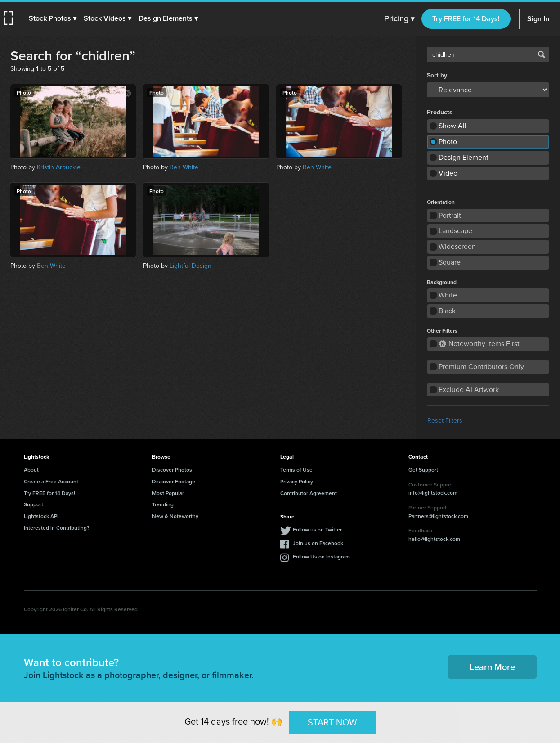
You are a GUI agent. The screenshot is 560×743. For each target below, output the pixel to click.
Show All (452, 126)
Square (450, 262)
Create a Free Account (51, 481)
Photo (448, 142)
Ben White (184, 167)
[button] (53, 18)
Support (34, 504)
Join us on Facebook (318, 543)
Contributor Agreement (309, 493)
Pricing (399, 19)
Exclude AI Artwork (469, 390)
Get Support (423, 470)
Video (448, 173)
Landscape (455, 231)
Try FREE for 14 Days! (466, 19)
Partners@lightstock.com (438, 516)
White (448, 295)
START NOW (332, 722)
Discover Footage (174, 481)
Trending (163, 504)
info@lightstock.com (433, 493)
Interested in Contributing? (57, 528)
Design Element (464, 157)
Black (447, 311)
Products (440, 113)
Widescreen (457, 246)
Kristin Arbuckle (59, 167)
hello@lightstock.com (434, 539)
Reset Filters (445, 421)
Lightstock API (41, 516)
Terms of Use (296, 470)
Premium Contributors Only (481, 367)
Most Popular (168, 493)
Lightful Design (190, 266)
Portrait (450, 215)
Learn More (492, 667)
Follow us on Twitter (317, 529)
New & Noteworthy (175, 516)
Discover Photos (172, 470)
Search (542, 54)
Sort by (437, 76)
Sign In (538, 19)
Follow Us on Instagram (321, 556)
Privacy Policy (297, 481)
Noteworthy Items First (479, 344)
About (31, 470)
